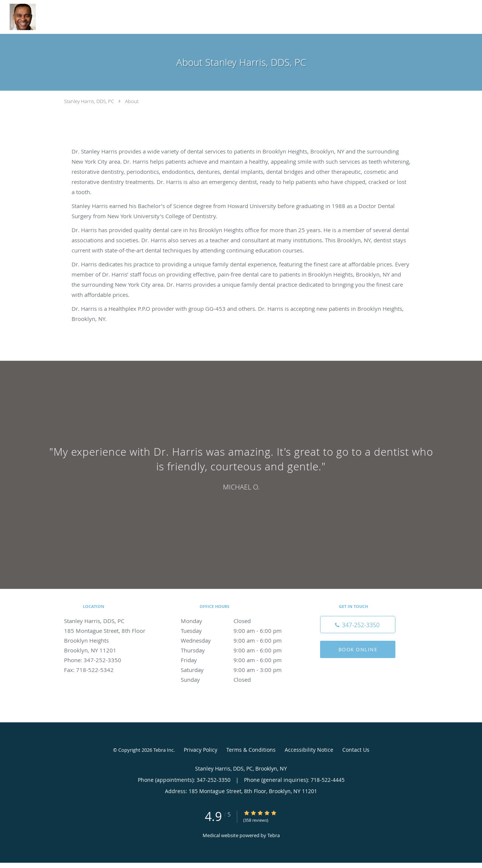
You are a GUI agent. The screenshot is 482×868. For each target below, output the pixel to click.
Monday (239, 621)
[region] (241, 467)
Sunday (239, 680)
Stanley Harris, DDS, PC (89, 101)
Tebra (274, 835)
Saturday (239, 670)
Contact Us (356, 750)
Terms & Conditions (251, 750)
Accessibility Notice (309, 750)
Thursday (239, 650)
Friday (239, 660)
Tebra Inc (163, 750)
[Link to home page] (18, 17)
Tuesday (239, 631)
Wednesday (239, 640)
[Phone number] (358, 625)
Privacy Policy (201, 750)
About (132, 101)
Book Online (358, 649)
